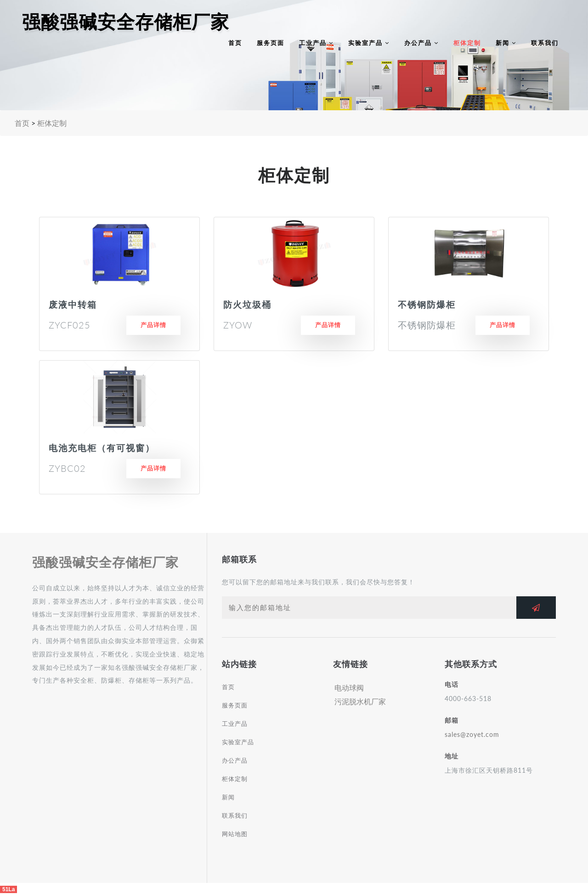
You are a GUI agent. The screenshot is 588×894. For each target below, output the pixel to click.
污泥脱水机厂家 (360, 701)
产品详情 (153, 325)
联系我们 (545, 43)
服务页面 (271, 43)
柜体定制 (467, 43)
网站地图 (235, 834)
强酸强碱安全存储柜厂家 (126, 22)
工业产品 (316, 43)
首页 (235, 43)
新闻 (506, 43)
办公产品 (421, 43)
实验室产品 (369, 43)
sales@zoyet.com (472, 734)
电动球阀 (349, 687)
